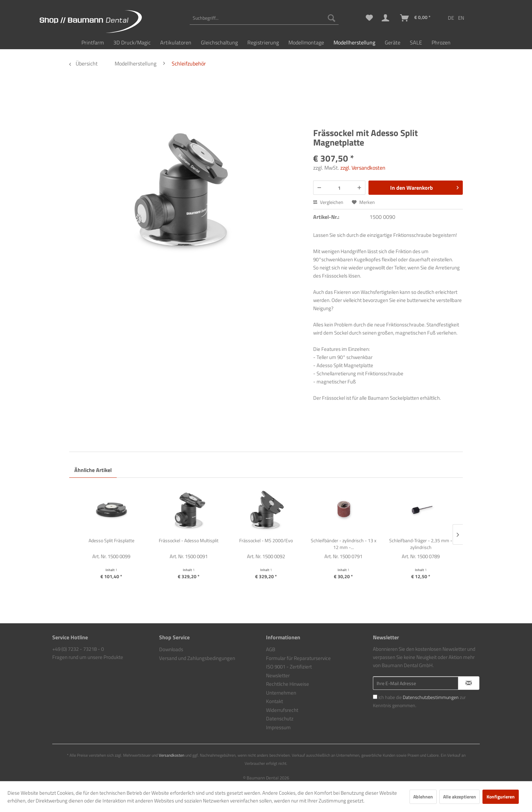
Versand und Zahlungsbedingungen (197, 658)
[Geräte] (393, 42)
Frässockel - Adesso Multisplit (189, 541)
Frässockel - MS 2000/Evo (266, 541)
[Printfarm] (93, 42)
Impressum (278, 727)
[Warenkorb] (416, 18)
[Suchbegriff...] (264, 18)
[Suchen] (331, 18)
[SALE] (416, 42)
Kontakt (274, 701)
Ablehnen (423, 797)
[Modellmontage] (306, 42)
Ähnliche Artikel (93, 470)
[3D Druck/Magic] (132, 42)
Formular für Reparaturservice (298, 658)
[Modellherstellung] (354, 42)
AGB (271, 649)
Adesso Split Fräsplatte (111, 541)
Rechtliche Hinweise (288, 684)
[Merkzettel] (369, 18)
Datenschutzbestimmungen (431, 697)
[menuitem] (264, 18)
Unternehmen (281, 693)
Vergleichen (328, 202)
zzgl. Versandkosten (363, 168)
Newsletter (278, 675)
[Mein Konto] (387, 18)
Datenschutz (280, 719)
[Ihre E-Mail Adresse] (416, 683)
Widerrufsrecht (282, 710)
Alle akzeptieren (460, 797)
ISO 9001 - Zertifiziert (289, 667)
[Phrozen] (441, 42)
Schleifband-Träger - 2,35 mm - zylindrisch (421, 544)
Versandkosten (172, 755)
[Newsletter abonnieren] (469, 683)
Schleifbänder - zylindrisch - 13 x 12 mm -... (344, 544)
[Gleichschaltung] (219, 42)
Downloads (171, 649)
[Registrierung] (263, 42)
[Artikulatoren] (176, 42)
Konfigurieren (501, 797)
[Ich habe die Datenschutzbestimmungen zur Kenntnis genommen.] (375, 697)
